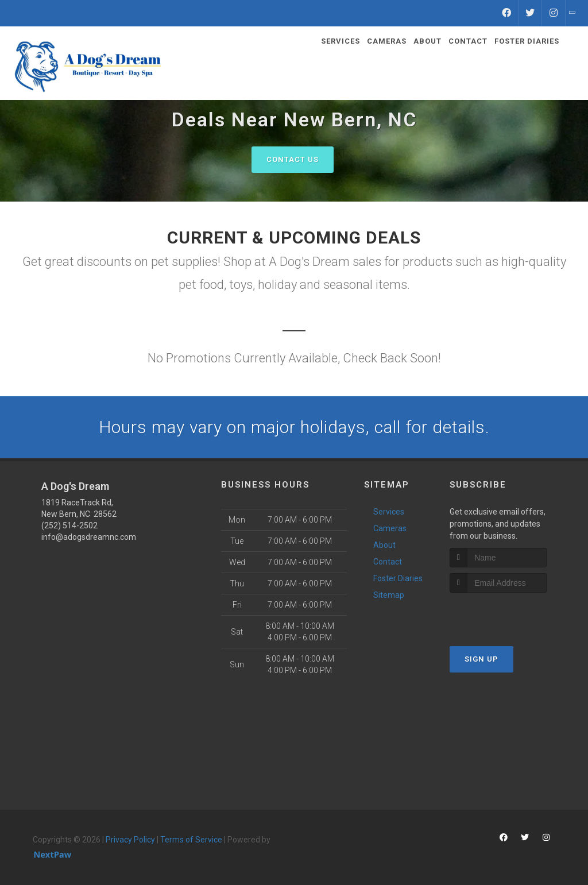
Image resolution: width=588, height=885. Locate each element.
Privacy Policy (130, 840)
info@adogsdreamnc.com (89, 537)
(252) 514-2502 (69, 525)
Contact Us (293, 159)
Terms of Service (191, 840)
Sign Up (481, 659)
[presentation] (511, 614)
